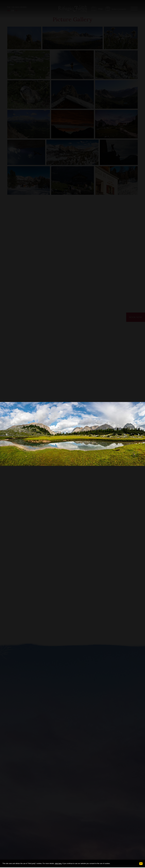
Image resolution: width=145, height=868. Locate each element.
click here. (58, 863)
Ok (141, 864)
